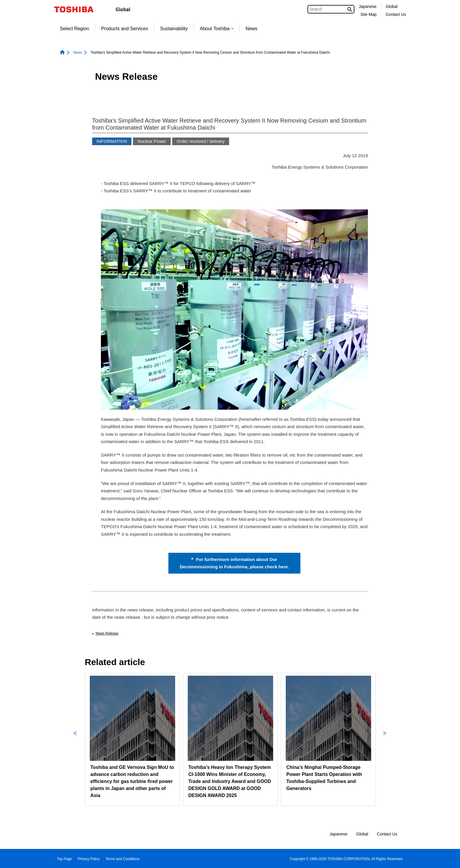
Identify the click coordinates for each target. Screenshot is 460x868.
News (251, 29)
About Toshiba (217, 29)
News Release (107, 633)
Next (385, 740)
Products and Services (125, 29)
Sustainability (174, 29)
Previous (75, 740)
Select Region (75, 29)
